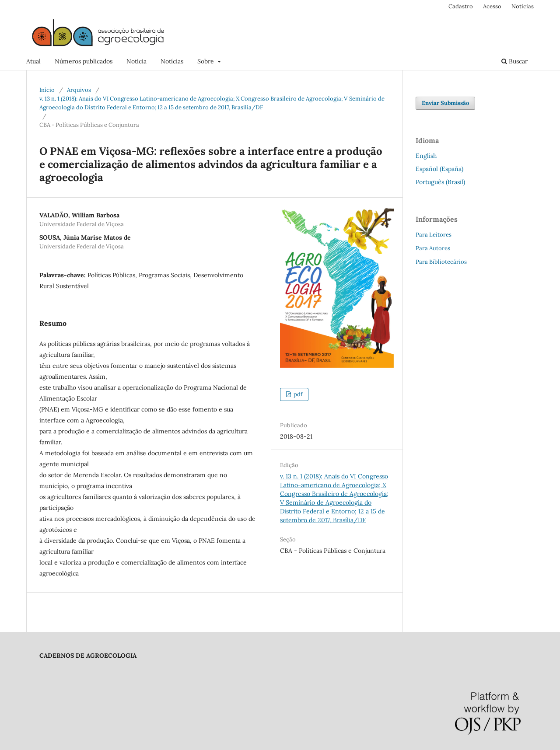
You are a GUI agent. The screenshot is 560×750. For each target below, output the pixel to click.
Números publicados (84, 61)
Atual (33, 61)
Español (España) (439, 169)
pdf (297, 394)
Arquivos (79, 90)
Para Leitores (434, 235)
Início (47, 90)
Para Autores (433, 248)
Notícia (136, 61)
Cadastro (461, 6)
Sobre (206, 61)
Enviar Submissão (445, 103)
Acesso (492, 6)
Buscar (514, 61)
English (426, 156)
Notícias (172, 61)
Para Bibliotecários (441, 262)
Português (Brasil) (440, 182)
